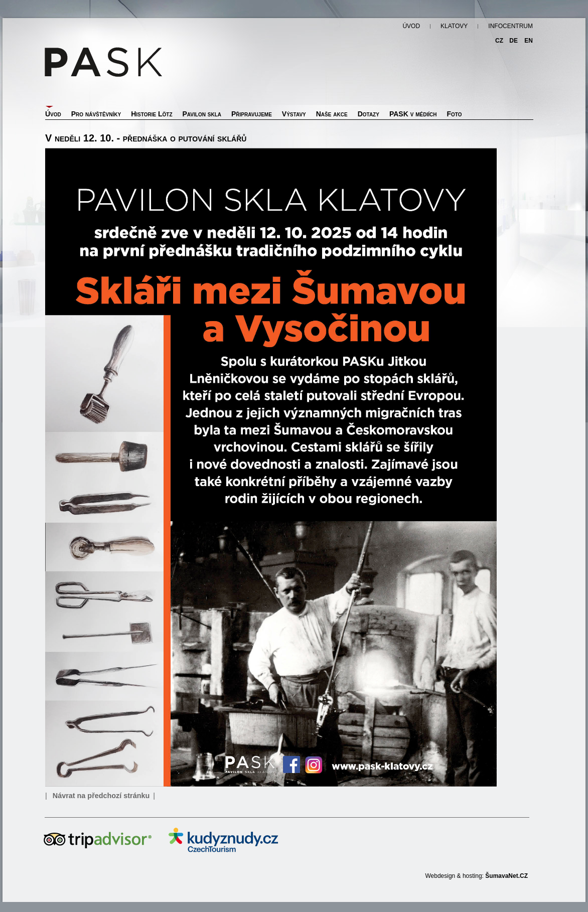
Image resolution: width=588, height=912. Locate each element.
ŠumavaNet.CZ (506, 876)
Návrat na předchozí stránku (101, 796)
